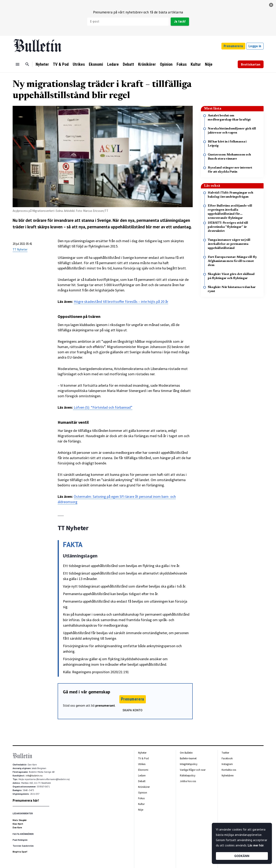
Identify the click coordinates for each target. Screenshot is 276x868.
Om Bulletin (186, 753)
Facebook (227, 758)
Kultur (196, 64)
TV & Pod (61, 64)
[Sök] (27, 64)
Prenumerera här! (26, 800)
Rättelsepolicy (188, 776)
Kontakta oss (229, 770)
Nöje (209, 64)
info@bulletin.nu (34, 776)
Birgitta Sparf (20, 852)
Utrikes (79, 64)
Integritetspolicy (189, 764)
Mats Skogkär (20, 820)
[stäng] (271, 5)
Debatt (128, 64)
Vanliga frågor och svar (193, 770)
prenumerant (105, 705)
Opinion (166, 64)
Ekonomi (96, 64)
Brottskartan (251, 64)
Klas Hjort (18, 824)
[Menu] (18, 64)
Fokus (182, 64)
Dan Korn (17, 828)
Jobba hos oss (188, 781)
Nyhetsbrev (228, 776)
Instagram (227, 764)
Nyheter (42, 64)
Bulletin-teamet (188, 758)
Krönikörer (147, 64)
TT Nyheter (20, 249)
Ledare (113, 64)
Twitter (225, 753)
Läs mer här (256, 845)
